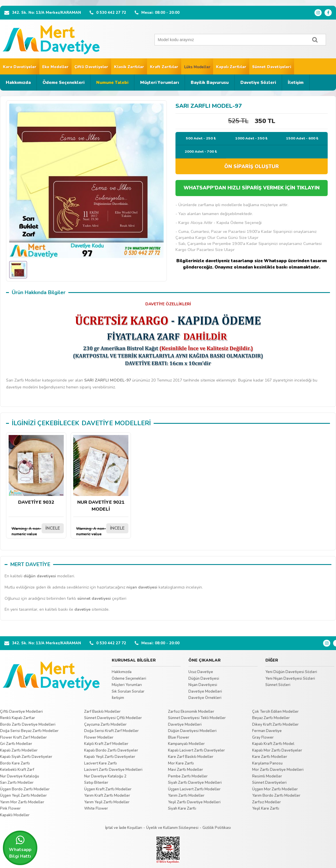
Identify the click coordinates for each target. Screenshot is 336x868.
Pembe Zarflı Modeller (188, 776)
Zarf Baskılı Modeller (102, 712)
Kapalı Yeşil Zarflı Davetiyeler (110, 757)
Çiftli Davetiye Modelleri (21, 712)
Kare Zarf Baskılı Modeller (191, 757)
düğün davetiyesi (40, 576)
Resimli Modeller (267, 776)
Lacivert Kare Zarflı (101, 763)
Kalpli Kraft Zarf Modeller (106, 744)
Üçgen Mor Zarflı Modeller (275, 789)
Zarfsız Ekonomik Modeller (191, 712)
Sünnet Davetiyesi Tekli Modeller (197, 718)
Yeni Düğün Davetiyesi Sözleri (291, 672)
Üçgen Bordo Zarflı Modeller (25, 789)
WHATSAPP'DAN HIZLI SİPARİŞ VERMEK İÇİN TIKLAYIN (252, 188)
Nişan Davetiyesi (203, 685)
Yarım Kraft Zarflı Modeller (107, 796)
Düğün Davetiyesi (204, 679)
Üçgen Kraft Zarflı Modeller (108, 789)
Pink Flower (10, 808)
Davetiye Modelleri (205, 691)
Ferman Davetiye (267, 731)
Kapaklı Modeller (15, 815)
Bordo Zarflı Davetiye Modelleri (28, 725)
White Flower (96, 808)
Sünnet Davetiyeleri (272, 67)
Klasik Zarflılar (129, 67)
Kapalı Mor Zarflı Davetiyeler (277, 750)
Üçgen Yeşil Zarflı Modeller (23, 796)
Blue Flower (179, 737)
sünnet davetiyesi (94, 598)
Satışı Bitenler (96, 783)
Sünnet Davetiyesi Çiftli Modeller (113, 718)
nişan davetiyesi (142, 587)
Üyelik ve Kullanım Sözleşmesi (172, 828)
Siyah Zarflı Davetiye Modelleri (195, 783)
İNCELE (53, 528)
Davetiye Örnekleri (205, 698)
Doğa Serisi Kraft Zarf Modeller (111, 731)
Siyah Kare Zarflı (182, 808)
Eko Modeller (55, 67)
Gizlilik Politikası (217, 828)
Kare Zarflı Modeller (270, 757)
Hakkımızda (18, 83)
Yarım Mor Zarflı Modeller (22, 802)
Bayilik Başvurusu (210, 83)
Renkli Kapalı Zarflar (18, 718)
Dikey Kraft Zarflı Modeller (275, 725)
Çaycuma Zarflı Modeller (105, 725)
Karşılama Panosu (267, 763)
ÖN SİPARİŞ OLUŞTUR (252, 167)
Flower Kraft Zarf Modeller (23, 737)
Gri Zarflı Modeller (16, 744)
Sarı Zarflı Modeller (17, 783)
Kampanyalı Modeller (186, 744)
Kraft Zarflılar (164, 67)
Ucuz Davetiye (201, 672)
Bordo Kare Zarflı (15, 763)
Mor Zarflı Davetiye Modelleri (278, 770)
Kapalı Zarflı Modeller (19, 750)
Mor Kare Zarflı (181, 763)
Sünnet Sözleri (278, 685)
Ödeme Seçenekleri (63, 83)
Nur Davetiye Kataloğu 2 (105, 776)
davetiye (82, 609)
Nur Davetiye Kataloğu (20, 776)
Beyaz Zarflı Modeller (271, 718)
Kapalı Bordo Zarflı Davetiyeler (111, 750)
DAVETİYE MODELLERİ (116, 423)
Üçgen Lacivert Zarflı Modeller (194, 789)
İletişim (296, 83)
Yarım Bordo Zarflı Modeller (276, 796)
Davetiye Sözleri (258, 83)
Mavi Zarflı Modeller (186, 770)
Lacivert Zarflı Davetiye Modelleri (113, 770)
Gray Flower (263, 737)
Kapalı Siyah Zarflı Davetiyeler (26, 757)
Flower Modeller (99, 737)
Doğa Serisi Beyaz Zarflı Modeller (29, 731)
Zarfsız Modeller (267, 802)
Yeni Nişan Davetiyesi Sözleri (290, 679)
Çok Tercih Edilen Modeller (275, 712)
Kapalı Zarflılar (231, 67)
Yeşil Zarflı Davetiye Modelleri (194, 802)
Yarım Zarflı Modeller (186, 796)
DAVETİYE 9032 (36, 470)
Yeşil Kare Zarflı (266, 808)
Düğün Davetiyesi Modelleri (192, 731)
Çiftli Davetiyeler (91, 67)
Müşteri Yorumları (160, 83)
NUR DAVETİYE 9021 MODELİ (101, 474)
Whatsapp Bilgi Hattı (20, 847)
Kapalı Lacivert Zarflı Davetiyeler (196, 750)
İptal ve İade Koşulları (124, 828)
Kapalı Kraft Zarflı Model (273, 744)
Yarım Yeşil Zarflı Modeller (107, 802)
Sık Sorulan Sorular (128, 691)
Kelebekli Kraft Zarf (17, 770)
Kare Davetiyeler (20, 67)
